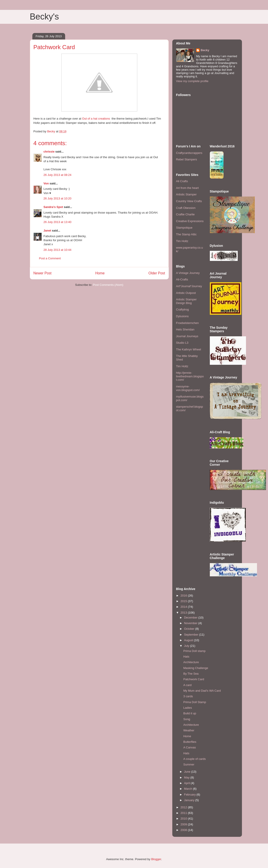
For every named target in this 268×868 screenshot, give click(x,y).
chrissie (49, 152)
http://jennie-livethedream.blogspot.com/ (190, 376)
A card (187, 685)
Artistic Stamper (186, 194)
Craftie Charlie (185, 214)
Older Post (157, 273)
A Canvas (190, 747)
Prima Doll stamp (194, 651)
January (190, 800)
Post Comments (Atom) (108, 285)
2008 (184, 830)
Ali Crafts (182, 181)
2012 (184, 807)
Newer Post (43, 273)
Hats (186, 657)
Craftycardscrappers (189, 153)
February (190, 795)
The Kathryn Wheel (189, 349)
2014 (184, 607)
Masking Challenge (196, 668)
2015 (184, 601)
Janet (47, 231)
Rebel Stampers (187, 159)
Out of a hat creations (96, 119)
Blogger (156, 859)
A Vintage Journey (188, 273)
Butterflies (190, 742)
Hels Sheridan (185, 329)
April (187, 783)
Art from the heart (187, 188)
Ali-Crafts (182, 279)
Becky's (44, 17)
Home (100, 273)
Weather (189, 730)
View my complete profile (192, 81)
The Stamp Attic (186, 234)
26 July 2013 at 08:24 (58, 175)
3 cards (188, 696)
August (189, 640)
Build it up (190, 713)
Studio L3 (182, 343)
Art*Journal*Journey (189, 286)
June (188, 772)
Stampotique (184, 228)
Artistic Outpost (186, 293)
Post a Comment (50, 258)
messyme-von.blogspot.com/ (188, 388)
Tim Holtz (182, 241)
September (192, 635)
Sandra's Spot (53, 207)
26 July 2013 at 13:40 (58, 222)
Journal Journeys (187, 336)
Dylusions (182, 316)
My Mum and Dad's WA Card (202, 691)
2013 (184, 613)
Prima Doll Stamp (195, 702)
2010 (184, 819)
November (191, 623)
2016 (184, 596)
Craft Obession (186, 208)
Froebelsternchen (187, 323)
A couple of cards (195, 759)
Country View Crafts (189, 201)
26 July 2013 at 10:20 (58, 198)
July (187, 646)
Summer (189, 764)
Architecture (191, 662)
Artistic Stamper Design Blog (186, 301)
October (190, 629)
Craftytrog (183, 309)
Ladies (188, 708)
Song (187, 719)
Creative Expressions (190, 221)
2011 (184, 813)
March (188, 789)
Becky (205, 50)
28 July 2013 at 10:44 (58, 250)
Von (46, 183)
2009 (184, 824)
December (191, 618)
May (187, 777)
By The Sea (191, 674)
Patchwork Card (194, 679)
